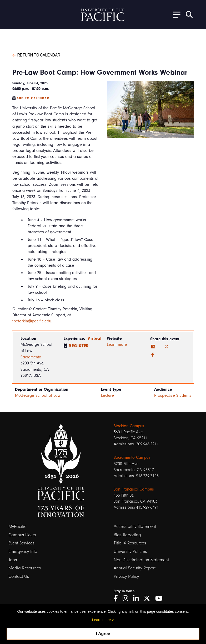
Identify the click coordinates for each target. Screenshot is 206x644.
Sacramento (31, 357)
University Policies (130, 551)
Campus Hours (22, 535)
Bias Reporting (127, 535)
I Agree (103, 634)
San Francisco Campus (134, 489)
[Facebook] (153, 355)
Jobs (13, 560)
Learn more (117, 344)
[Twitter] (167, 347)
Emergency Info (23, 551)
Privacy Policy (126, 576)
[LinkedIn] (153, 347)
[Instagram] (127, 598)
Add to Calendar (33, 98)
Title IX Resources (130, 543)
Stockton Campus (129, 426)
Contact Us (19, 576)
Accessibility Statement (135, 526)
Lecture (107, 395)
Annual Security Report (135, 568)
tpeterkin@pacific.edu (32, 321)
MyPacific (17, 526)
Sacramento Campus (132, 457)
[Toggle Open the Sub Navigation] (175, 14)
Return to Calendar (36, 55)
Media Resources (25, 568)
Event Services (21, 543)
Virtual (95, 338)
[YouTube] (161, 598)
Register (79, 346)
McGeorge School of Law (38, 395)
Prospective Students (173, 395)
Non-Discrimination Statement (141, 560)
